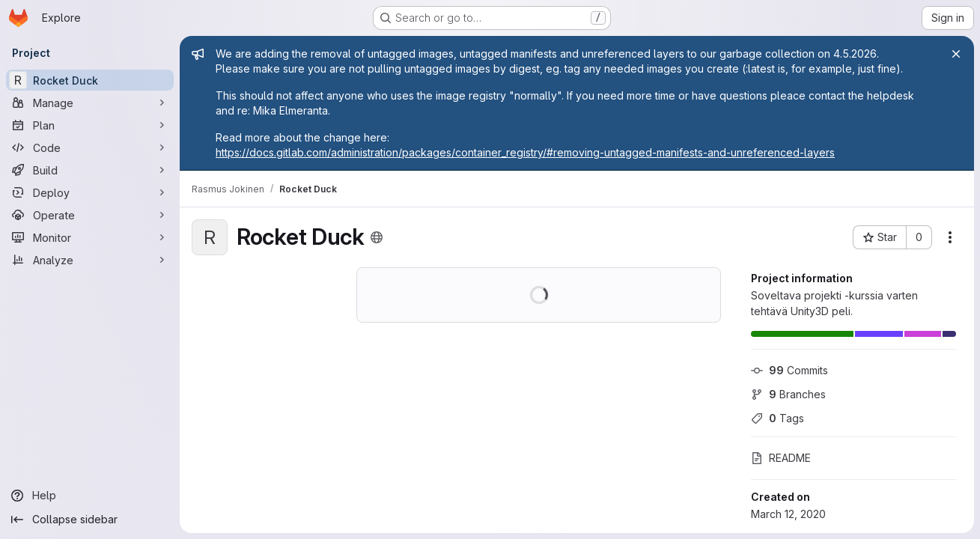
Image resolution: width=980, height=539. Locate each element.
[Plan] (90, 125)
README (781, 458)
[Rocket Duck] (90, 80)
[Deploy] (90, 192)
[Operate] (90, 215)
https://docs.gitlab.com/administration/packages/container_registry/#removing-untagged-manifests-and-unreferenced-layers (525, 152)
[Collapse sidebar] (90, 520)
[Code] (90, 147)
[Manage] (90, 103)
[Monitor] (90, 237)
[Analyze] (90, 260)
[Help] (90, 496)
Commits (789, 370)
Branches (788, 394)
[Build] (90, 170)
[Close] (956, 54)
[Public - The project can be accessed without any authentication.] (377, 237)
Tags (777, 418)
